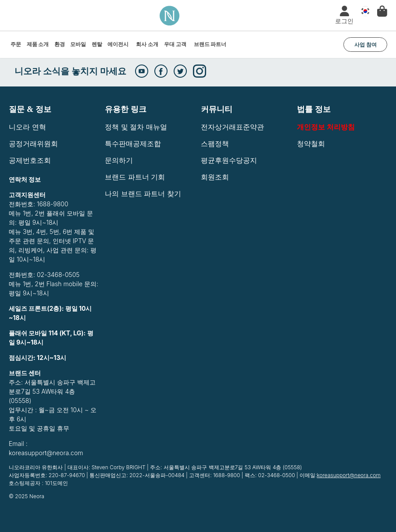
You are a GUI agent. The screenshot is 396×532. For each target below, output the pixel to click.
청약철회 (311, 144)
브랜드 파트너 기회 (135, 177)
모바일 (78, 44)
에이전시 (118, 44)
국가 (363, 11)
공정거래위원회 (33, 144)
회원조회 (215, 177)
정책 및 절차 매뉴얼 (136, 127)
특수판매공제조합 (133, 144)
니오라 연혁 (27, 127)
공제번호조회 (30, 160)
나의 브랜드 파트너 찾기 (143, 194)
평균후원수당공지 (229, 160)
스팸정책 (215, 144)
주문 (16, 44)
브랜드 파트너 (210, 44)
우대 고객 (175, 44)
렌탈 (97, 44)
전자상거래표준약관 (232, 127)
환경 (60, 44)
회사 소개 (147, 44)
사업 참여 (366, 45)
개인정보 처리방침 (326, 127)
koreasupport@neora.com (349, 475)
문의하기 (119, 160)
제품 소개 (38, 44)
